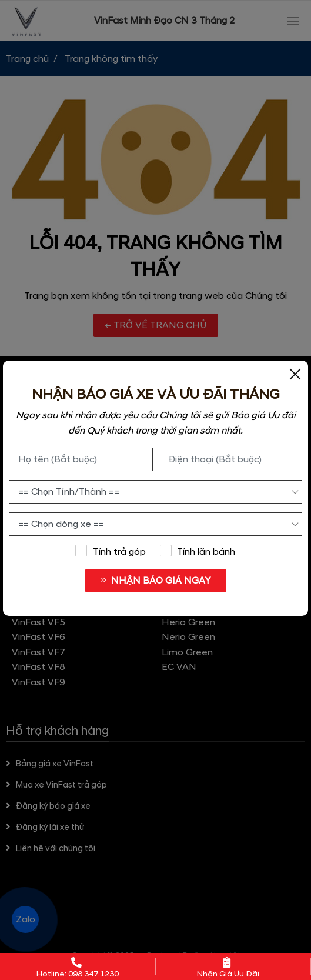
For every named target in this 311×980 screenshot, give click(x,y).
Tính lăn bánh (198, 551)
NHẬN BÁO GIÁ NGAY (155, 581)
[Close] (295, 374)
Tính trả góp (111, 551)
